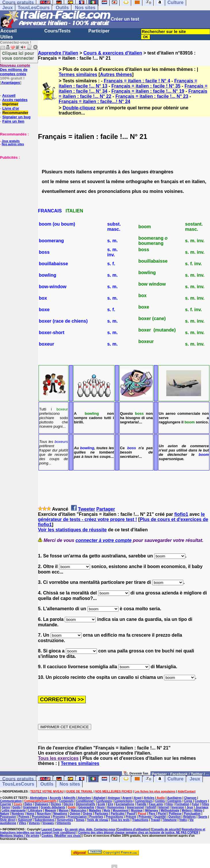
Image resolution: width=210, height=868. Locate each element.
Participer (99, 31)
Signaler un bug (16, 117)
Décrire (68, 804)
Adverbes (85, 798)
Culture (175, 779)
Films (169, 804)
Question (174, 817)
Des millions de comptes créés (15, 70)
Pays (152, 814)
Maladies (95, 810)
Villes (22, 823)
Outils (62, 8)
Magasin (51, 810)
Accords (55, 798)
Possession (8, 817)
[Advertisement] (17, 188)
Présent (131, 817)
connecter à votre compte (104, 540)
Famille (142, 804)
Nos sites (85, 8)
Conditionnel (85, 801)
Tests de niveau (98, 820)
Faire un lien (13, 121)
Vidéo (183, 820)
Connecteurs (144, 801)
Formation (183, 804)
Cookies (47, 836)
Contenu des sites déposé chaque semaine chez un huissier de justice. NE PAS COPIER (138, 833)
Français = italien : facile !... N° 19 (148, 91)
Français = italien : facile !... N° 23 (152, 96)
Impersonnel (135, 807)
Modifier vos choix (68, 836)
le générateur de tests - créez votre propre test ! (121, 517)
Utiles (7, 37)
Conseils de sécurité (166, 829)
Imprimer (10, 104)
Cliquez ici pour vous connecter (18, 55)
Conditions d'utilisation (133, 829)
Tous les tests (120, 820)
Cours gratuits (18, 779)
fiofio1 (181, 514)
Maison (64, 810)
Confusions (104, 801)
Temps (80, 820)
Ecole (101, 804)
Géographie (86, 807)
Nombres (18, 814)
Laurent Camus (52, 829)
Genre (6, 807)
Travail (155, 820)
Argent (127, 798)
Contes (160, 801)
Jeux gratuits (11, 141)
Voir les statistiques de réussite (72, 530)
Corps (188, 801)
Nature (5, 814)
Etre (110, 804)
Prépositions (115, 817)
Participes (102, 814)
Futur (196, 804)
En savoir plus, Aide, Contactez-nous (90, 829)
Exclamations (125, 804)
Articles (149, 798)
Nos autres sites (13, 144)
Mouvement (121, 810)
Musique (137, 810)
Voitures (34, 823)
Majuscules (79, 810)
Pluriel (162, 814)
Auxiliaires (174, 798)
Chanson (190, 798)
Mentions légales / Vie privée (20, 836)
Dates (28, 804)
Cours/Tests (57, 31)
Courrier (6, 804)
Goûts (17, 807)
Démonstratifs (86, 804)
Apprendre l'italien (58, 53)
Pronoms (59, 817)
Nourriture (44, 814)
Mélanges (152, 810)
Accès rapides (15, 100)
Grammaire (31, 807)
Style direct (8, 820)
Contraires (174, 801)
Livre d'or (11, 108)
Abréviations (39, 798)
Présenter (145, 817)
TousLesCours (34, 8)
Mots (107, 810)
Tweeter (86, 509)
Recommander (15, 113)
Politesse (175, 814)
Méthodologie (170, 810)
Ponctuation (192, 814)
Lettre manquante (14, 810)
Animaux (114, 798)
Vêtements (64, 823)
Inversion (177, 807)
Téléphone (169, 820)
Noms (30, 814)
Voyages (48, 823)
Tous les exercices (58, 758)
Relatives (190, 817)
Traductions (140, 820)
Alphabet (99, 798)
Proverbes (96, 817)
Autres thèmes (116, 74)
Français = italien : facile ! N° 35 (146, 86)
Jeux (7, 8)
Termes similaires (78, 74)
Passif (131, 814)
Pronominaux (41, 817)
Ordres (88, 814)
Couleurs (201, 801)
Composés (66, 801)
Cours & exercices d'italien (113, 53)
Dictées (56, 804)
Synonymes (65, 820)
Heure (101, 807)
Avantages (10, 83)
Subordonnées (45, 820)
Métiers (187, 810)
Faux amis (156, 804)
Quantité (160, 817)
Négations (60, 814)
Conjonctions (123, 801)
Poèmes (24, 817)
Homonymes (116, 807)
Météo (198, 810)
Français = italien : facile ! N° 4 (137, 81)
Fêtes (205, 804)
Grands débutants (53, 807)
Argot (138, 798)
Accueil (8, 31)
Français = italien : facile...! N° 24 (94, 101)
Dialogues (42, 804)
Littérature (35, 810)
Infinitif (151, 807)
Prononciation (77, 817)
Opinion (75, 814)
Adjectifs (69, 798)
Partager (106, 509)
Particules (118, 814)
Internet (164, 807)
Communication (11, 801)
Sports (203, 817)
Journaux (202, 807)
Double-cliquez (79, 108)
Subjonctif (25, 820)
